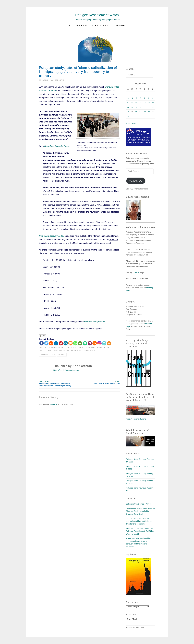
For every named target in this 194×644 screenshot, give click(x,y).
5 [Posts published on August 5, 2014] (136, 98)
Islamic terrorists (48, 354)
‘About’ (136, 273)
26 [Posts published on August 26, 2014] (136, 112)
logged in (54, 404)
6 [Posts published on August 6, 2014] (140, 98)
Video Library (120, 25)
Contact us (82, 25)
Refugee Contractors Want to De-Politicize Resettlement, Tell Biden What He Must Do (140, 531)
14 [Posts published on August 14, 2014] (145, 103)
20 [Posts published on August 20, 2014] (140, 107)
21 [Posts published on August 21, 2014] (145, 107)
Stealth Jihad (69, 350)
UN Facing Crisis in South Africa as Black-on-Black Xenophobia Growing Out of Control (140, 511)
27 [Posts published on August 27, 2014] (140, 112)
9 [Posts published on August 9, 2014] (153, 98)
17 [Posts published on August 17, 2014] (128, 107)
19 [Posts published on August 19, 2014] (136, 107)
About (70, 25)
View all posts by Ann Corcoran (66, 370)
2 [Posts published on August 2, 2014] (153, 94)
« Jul (128, 123)
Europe (81, 347)
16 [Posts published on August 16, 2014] (153, 103)
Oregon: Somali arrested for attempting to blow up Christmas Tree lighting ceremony (139, 521)
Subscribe (136, 181)
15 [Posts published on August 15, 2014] (149, 103)
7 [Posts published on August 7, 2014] (145, 98)
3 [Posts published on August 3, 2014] (128, 98)
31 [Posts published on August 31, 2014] (128, 116)
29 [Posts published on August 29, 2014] (149, 112)
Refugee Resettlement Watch (97, 15)
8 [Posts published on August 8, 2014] (149, 98)
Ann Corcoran (58, 80)
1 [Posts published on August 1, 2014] (149, 94)
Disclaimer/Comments (100, 25)
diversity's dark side (67, 347)
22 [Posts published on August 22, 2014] (149, 107)
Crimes (52, 347)
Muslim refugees (94, 347)
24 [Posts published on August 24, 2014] (128, 112)
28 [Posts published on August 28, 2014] (145, 112)
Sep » (134, 123)
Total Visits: (131, 628)
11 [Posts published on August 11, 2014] (132, 103)
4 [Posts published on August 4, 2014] (132, 98)
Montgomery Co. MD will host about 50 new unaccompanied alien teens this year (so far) (59, 383)
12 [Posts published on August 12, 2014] (136, 103)
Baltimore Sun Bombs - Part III (139, 504)
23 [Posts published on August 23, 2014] (153, 107)
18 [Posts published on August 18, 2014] (132, 107)
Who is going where (87, 350)
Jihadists (62, 354)
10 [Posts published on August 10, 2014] (128, 103)
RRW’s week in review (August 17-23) (100, 382)
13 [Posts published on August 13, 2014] (140, 103)
